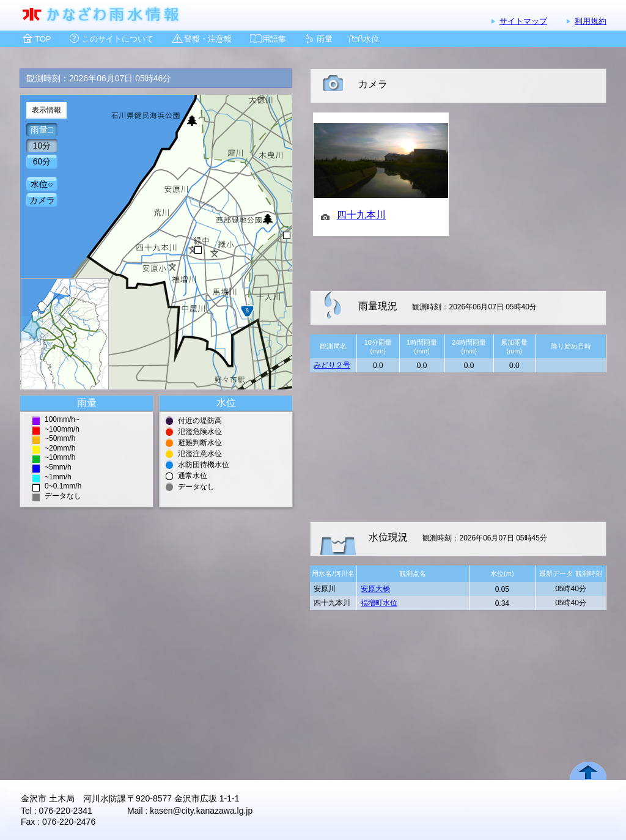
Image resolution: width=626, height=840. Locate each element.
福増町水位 (379, 603)
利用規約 (591, 21)
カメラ (42, 200)
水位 (371, 39)
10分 (42, 146)
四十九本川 (361, 215)
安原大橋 (375, 589)
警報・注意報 (208, 39)
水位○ (42, 184)
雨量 (325, 39)
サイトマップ (523, 21)
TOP (43, 39)
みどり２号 (332, 365)
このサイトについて (118, 39)
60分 (42, 161)
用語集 (274, 39)
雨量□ (42, 130)
